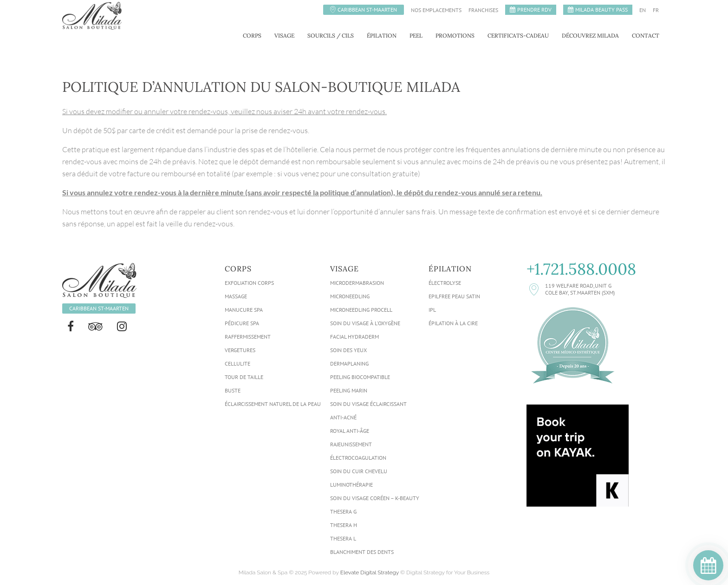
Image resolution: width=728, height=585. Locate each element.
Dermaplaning (349, 363)
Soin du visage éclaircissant (368, 404)
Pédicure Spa (242, 323)
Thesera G (343, 511)
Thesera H (344, 525)
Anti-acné (343, 417)
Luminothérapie (351, 485)
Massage (236, 296)
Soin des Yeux (348, 350)
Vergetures (240, 350)
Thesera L (343, 538)
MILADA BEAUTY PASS (601, 10)
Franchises (483, 10)
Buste (233, 390)
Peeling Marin (349, 390)
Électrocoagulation (358, 458)
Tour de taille (244, 377)
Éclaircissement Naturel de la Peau (273, 404)
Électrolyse (445, 283)
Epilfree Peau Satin (454, 296)
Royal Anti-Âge (350, 431)
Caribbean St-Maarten (367, 10)
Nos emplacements (436, 10)
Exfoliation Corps (249, 283)
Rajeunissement (351, 444)
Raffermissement (248, 337)
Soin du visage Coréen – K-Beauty (375, 498)
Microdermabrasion (357, 283)
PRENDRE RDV (534, 10)
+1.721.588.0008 (581, 269)
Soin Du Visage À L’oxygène (365, 323)
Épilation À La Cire (453, 323)
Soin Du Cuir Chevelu (359, 471)
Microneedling (350, 296)
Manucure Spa (244, 310)
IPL (432, 310)
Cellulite (237, 363)
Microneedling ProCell (361, 310)
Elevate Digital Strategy (370, 572)
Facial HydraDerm (354, 337)
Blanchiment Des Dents (362, 552)
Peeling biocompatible (360, 377)
